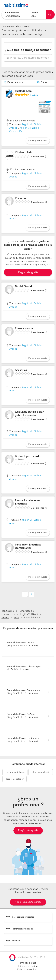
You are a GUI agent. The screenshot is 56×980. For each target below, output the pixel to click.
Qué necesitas (11, 13)
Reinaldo (20, 198)
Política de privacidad (27, 966)
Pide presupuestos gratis (28, 902)
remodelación (15, 772)
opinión (34, 95)
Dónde (34, 13)
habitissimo (8, 611)
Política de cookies (27, 970)
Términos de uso (27, 963)
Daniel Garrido (24, 287)
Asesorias (21, 370)
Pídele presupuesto (38, 141)
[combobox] (15, 15)
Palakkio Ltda (23, 91)
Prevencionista (24, 328)
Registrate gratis (28, 272)
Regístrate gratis (28, 831)
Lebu (17, 618)
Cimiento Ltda (24, 153)
